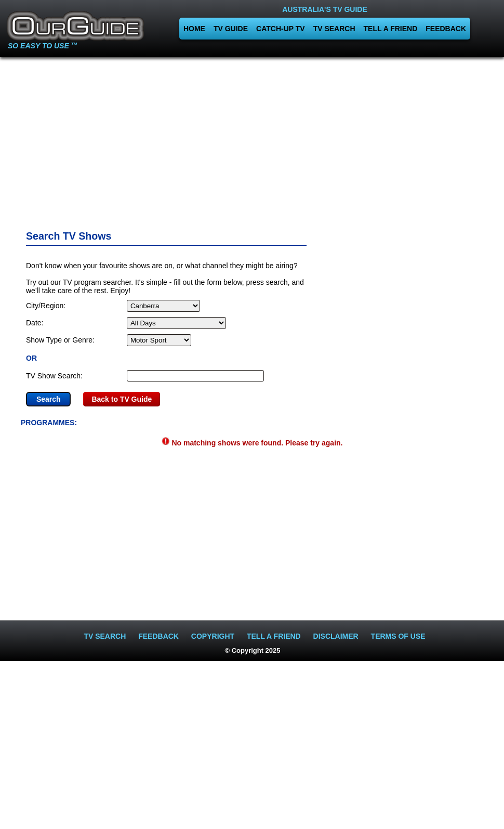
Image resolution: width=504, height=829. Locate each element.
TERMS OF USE (398, 636)
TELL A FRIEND (391, 29)
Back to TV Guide (122, 399)
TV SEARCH (334, 29)
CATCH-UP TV (281, 29)
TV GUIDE (231, 29)
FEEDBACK (446, 29)
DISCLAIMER (336, 636)
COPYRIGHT (213, 636)
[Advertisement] (252, 140)
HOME (194, 29)
